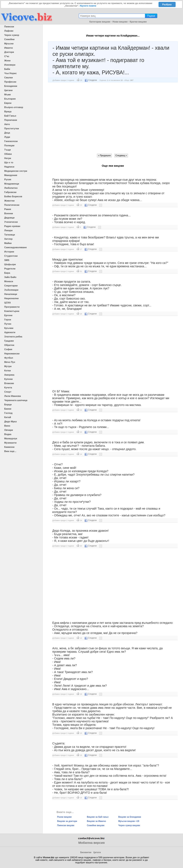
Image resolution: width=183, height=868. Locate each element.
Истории (9, 252)
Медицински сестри (16, 171)
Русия (8, 179)
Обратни (9, 345)
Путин (8, 324)
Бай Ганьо (10, 116)
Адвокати (10, 332)
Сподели (91, 80)
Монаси (9, 281)
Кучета (8, 387)
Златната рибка (13, 337)
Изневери (10, 65)
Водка (8, 434)
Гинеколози (11, 141)
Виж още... (10, 451)
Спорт (8, 392)
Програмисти (12, 307)
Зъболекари (11, 290)
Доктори (9, 52)
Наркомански (12, 354)
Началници (11, 294)
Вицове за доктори (67, 821)
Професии (10, 82)
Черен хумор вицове (129, 825)
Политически (12, 205)
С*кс (7, 56)
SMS (7, 260)
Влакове (9, 383)
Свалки (9, 77)
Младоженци (12, 184)
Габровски (10, 192)
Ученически (11, 222)
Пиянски (9, 27)
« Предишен (104, 156)
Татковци (10, 235)
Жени (7, 61)
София (8, 349)
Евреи (8, 103)
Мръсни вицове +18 (129, 821)
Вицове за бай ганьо (98, 817)
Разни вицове (64, 817)
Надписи (9, 167)
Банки (8, 409)
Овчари (9, 430)
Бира (7, 273)
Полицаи (9, 145)
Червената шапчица (16, 400)
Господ (8, 413)
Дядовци (9, 218)
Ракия (8, 209)
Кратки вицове (138, 22)
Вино (7, 426)
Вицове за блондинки (130, 817)
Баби (7, 69)
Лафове (9, 31)
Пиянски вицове (66, 825)
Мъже (8, 94)
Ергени (8, 315)
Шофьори (10, 264)
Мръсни (9, 44)
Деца (7, 133)
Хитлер (8, 239)
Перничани (11, 120)
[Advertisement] (113, 118)
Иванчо (9, 48)
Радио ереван (12, 226)
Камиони (9, 447)
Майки (8, 243)
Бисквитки (86, 852)
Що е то (9, 162)
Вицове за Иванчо (96, 821)
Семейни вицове (96, 825)
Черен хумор (12, 35)
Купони (9, 379)
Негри (8, 158)
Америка (9, 375)
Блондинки (11, 86)
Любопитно (11, 188)
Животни (9, 201)
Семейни (9, 39)
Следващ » (121, 156)
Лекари (8, 230)
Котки (8, 371)
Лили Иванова (13, 396)
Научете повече (88, 6)
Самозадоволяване (16, 247)
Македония (11, 175)
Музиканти (10, 443)
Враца (8, 111)
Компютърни (12, 311)
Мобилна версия (91, 843)
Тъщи (8, 150)
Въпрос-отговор (14, 107)
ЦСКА (8, 303)
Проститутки (12, 128)
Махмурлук (11, 438)
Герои (8, 320)
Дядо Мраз (11, 421)
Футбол (9, 358)
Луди (7, 137)
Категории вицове (100, 22)
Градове (9, 341)
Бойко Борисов (13, 196)
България (10, 99)
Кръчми (9, 328)
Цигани (8, 90)
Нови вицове (120, 22)
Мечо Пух (10, 362)
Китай (8, 417)
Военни (9, 213)
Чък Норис (11, 73)
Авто (7, 124)
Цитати (97, 852)
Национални (11, 298)
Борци (8, 404)
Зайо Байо (10, 277)
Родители (10, 269)
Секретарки (11, 286)
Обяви (8, 154)
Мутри (8, 366)
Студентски (11, 256)
